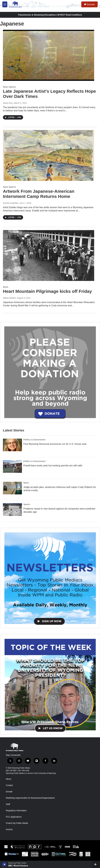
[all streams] (96, 864)
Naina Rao (8, 103)
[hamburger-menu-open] (5, 4)
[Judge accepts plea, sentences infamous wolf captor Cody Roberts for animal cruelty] (12, 488)
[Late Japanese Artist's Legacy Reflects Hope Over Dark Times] (49, 55)
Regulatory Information (16, 811)
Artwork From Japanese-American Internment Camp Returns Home (39, 194)
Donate (91, 4)
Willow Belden (9, 298)
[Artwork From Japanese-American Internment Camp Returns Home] (49, 155)
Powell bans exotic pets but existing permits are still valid (53, 466)
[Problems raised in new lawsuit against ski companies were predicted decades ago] (12, 510)
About (9, 779)
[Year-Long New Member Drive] (50, 372)
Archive (9, 829)
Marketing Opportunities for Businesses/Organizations (30, 798)
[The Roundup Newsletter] (50, 578)
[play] (4, 864)
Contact (9, 785)
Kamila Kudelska (11, 203)
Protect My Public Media (17, 823)
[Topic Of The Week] (50, 684)
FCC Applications (14, 817)
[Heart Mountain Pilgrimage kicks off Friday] (49, 256)
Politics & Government (34, 440)
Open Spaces (9, 87)
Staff (8, 804)
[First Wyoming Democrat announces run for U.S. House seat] (12, 445)
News (6, 287)
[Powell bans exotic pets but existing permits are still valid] (12, 466)
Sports (27, 504)
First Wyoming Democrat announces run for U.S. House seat (55, 444)
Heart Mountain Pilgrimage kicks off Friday (47, 291)
